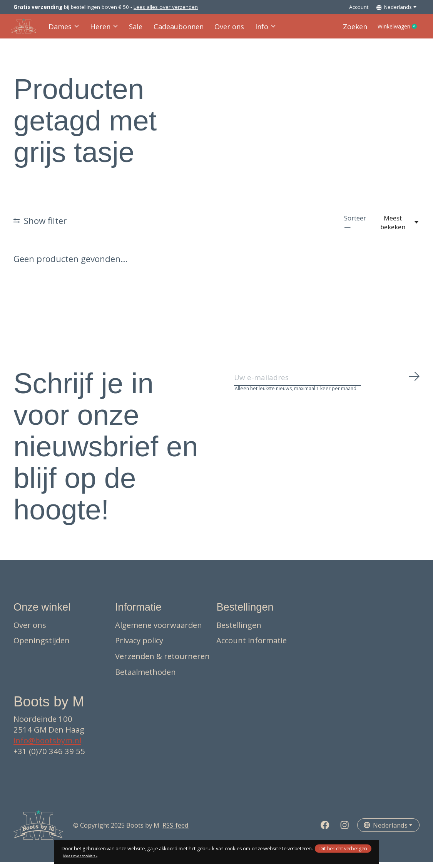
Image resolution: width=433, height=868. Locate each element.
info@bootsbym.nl (47, 746)
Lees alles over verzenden (166, 7)
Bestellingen (239, 631)
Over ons (225, 29)
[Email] (327, 386)
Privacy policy (139, 647)
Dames (67, 29)
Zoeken (343, 29)
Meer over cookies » (80, 856)
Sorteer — (355, 229)
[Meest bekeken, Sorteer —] (397, 229)
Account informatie (252, 647)
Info (260, 29)
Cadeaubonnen (177, 29)
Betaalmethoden (145, 678)
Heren (106, 29)
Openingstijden (42, 647)
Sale (137, 29)
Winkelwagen (393, 30)
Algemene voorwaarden (159, 631)
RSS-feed (176, 831)
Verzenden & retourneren (162, 662)
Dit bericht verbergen (343, 848)
